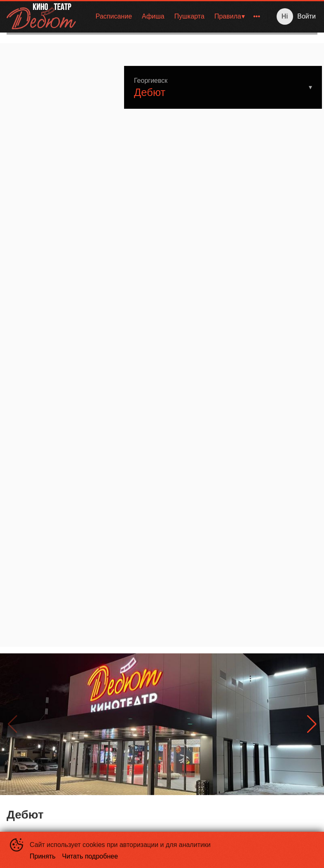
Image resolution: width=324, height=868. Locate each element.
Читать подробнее (90, 856)
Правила (228, 16)
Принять (43, 856)
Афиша (153, 16)
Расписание (114, 16)
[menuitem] (114, 16)
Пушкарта (189, 16)
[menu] (173, 16)
